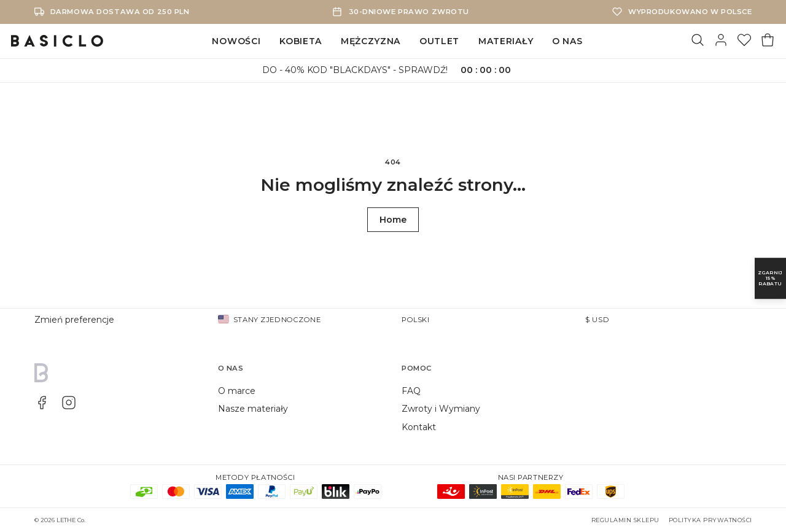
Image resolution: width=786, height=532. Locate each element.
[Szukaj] (698, 41)
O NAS (567, 41)
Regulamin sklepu (625, 520)
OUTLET (439, 41)
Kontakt (419, 427)
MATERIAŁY (506, 41)
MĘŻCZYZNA (371, 41)
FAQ (411, 391)
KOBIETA (301, 41)
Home (393, 220)
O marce (237, 391)
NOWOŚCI (236, 41)
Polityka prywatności (710, 520)
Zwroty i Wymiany (441, 409)
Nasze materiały (253, 409)
